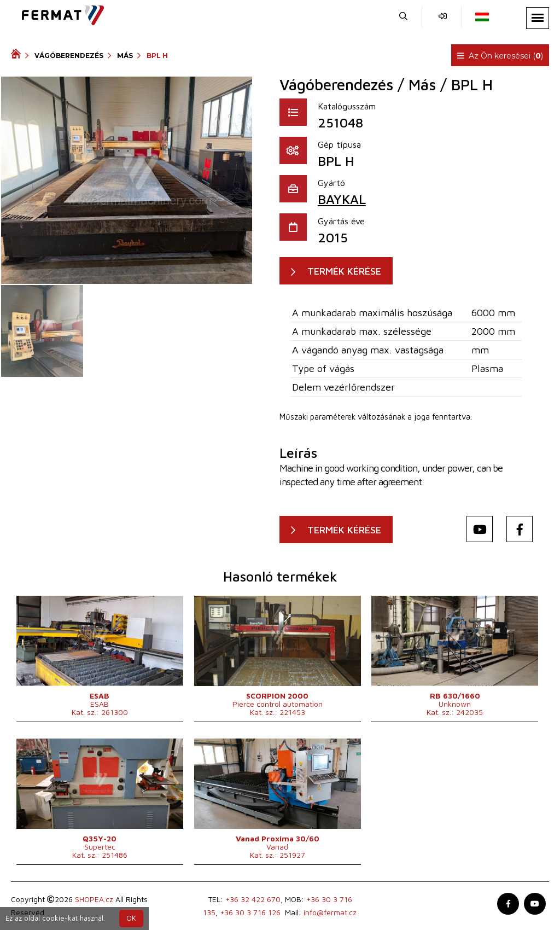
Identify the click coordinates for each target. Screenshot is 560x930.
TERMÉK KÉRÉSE (344, 271)
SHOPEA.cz (94, 899)
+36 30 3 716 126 (250, 912)
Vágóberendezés (69, 56)
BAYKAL (342, 199)
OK (131, 918)
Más (125, 56)
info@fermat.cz (330, 912)
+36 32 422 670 (253, 899)
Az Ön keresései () (500, 56)
